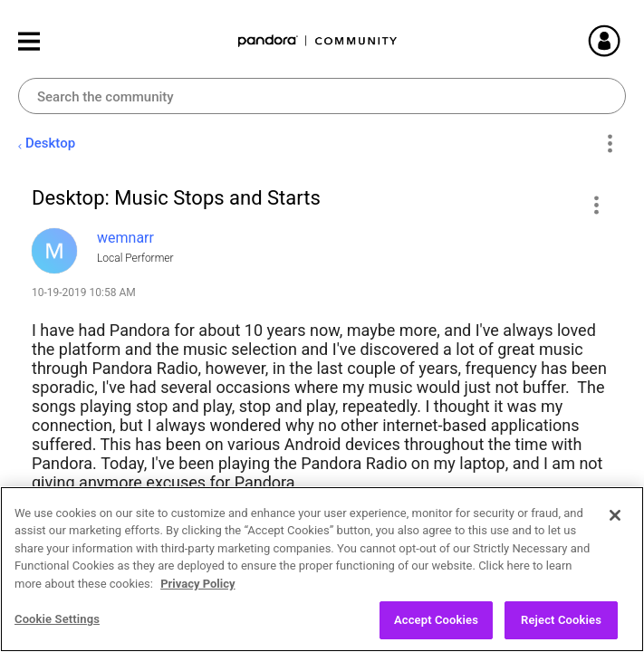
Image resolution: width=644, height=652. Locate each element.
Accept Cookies (436, 628)
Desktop (50, 143)
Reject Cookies (561, 628)
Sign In (626, 41)
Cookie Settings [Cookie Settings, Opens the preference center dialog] (57, 627)
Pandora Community (318, 41)
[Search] (322, 96)
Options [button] (609, 144)
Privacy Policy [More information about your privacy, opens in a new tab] (197, 591)
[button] (596, 205)
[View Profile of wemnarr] (125, 238)
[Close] (615, 523)
